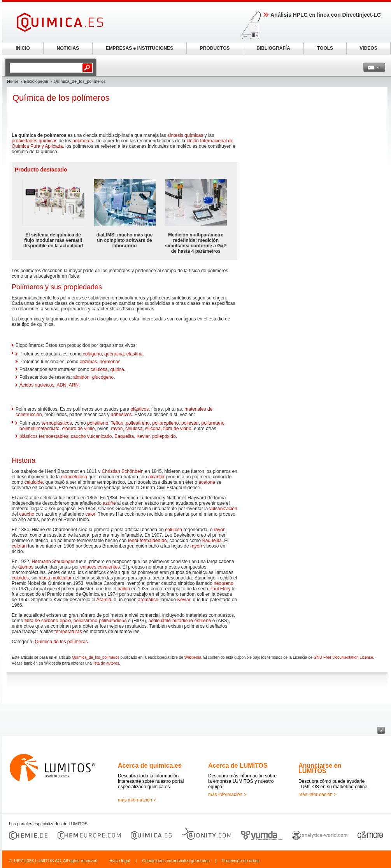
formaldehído (153, 541)
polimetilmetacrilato (39, 429)
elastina (134, 354)
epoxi (65, 621)
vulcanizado (99, 436)
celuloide (34, 482)
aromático (148, 600)
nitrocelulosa (74, 477)
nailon (124, 589)
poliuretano (213, 423)
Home (13, 81)
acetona (207, 482)
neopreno (224, 583)
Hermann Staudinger (53, 562)
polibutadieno (113, 621)
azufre (109, 503)
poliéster (190, 423)
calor (90, 514)
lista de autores (106, 663)
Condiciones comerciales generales (176, 861)
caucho (78, 436)
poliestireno (138, 423)
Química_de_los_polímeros (96, 657)
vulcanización (223, 509)
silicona (153, 429)
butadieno (183, 621)
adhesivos (121, 415)
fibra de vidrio (177, 429)
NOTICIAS (68, 48)
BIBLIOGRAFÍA (273, 48)
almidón (81, 377)
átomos (26, 567)
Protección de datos (241, 861)
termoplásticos (57, 423)
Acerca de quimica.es (150, 766)
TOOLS (325, 48)
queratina (114, 354)
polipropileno (165, 423)
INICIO (23, 48)
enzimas (89, 362)
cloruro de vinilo (78, 429)
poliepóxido (164, 436)
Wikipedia (193, 657)
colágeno (92, 354)
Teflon (117, 423)
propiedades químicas (34, 141)
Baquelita (124, 436)
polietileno (98, 423)
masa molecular (55, 578)
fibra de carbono (41, 621)
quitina (117, 369)
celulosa (99, 369)
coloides (20, 578)
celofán (19, 546)
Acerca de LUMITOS (238, 766)
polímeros (83, 141)
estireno (203, 621)
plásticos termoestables (44, 436)
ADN (61, 385)
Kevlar (143, 436)
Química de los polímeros (61, 642)
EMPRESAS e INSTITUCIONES (139, 48)
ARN (74, 385)
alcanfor (157, 477)
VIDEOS (368, 48)
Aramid (103, 600)
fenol (133, 541)
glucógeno (103, 377)
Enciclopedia (36, 81)
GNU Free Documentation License (343, 657)
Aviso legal (120, 861)
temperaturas (68, 632)
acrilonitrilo (160, 621)
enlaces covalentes (100, 567)
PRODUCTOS (215, 48)
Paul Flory (220, 589)
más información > (137, 800)
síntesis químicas (185, 135)
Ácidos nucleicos (37, 385)
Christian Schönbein (122, 471)
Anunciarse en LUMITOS (320, 768)
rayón (117, 429)
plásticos (139, 409)
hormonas (110, 362)
